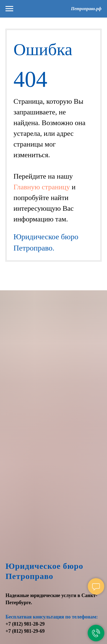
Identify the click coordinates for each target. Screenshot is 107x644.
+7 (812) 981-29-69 (25, 631)
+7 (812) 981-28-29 (25, 624)
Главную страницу (43, 187)
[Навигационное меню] (9, 9)
